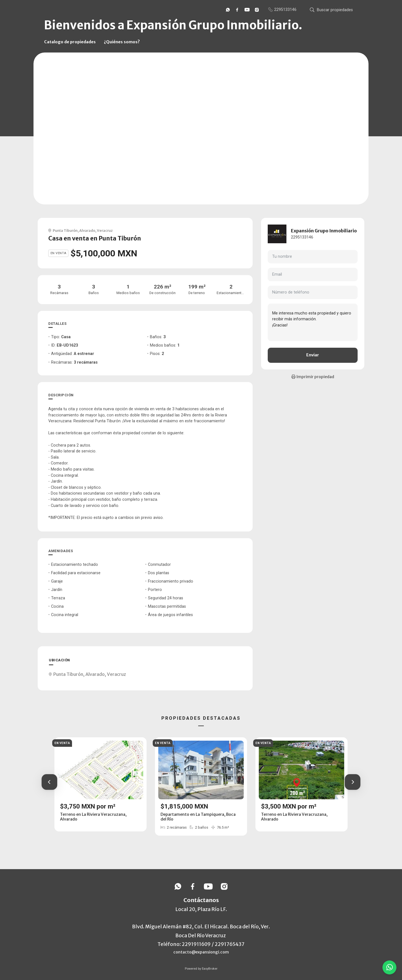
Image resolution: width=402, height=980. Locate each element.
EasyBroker (210, 969)
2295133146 (302, 237)
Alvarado (87, 230)
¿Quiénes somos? (122, 42)
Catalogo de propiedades (70, 42)
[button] (49, 782)
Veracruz (105, 230)
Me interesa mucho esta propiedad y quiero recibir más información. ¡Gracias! (313, 322)
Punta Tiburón (65, 230)
